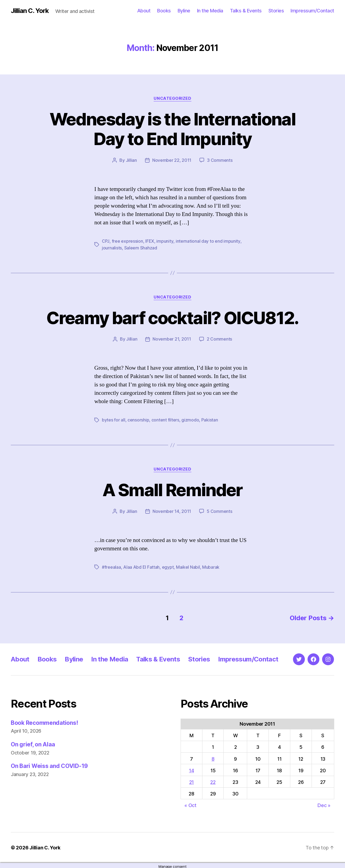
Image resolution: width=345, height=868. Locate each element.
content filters (165, 419)
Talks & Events (246, 11)
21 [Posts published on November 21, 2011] (192, 780)
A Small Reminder (172, 488)
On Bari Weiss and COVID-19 (49, 764)
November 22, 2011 (172, 160)
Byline (184, 11)
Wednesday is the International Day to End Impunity (172, 129)
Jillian (131, 160)
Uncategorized (172, 98)
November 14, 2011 (172, 510)
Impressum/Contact (312, 11)
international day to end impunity (207, 241)
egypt (168, 565)
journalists (112, 247)
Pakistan (210, 419)
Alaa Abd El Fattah (141, 565)
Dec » (324, 803)
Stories (276, 11)
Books (164, 11)
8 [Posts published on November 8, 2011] (213, 757)
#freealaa (111, 565)
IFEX (149, 241)
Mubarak (211, 565)
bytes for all (114, 419)
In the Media (210, 11)
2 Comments (219, 338)
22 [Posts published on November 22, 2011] (213, 780)
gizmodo (190, 419)
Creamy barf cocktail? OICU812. (172, 317)
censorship (138, 419)
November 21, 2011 (172, 338)
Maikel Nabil (188, 565)
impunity (164, 241)
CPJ (106, 241)
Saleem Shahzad (141, 247)
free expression (127, 241)
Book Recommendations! (44, 721)
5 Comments (219, 510)
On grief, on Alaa (33, 742)
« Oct (190, 803)
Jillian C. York (30, 11)
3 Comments (220, 160)
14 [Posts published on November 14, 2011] (191, 769)
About (144, 11)
